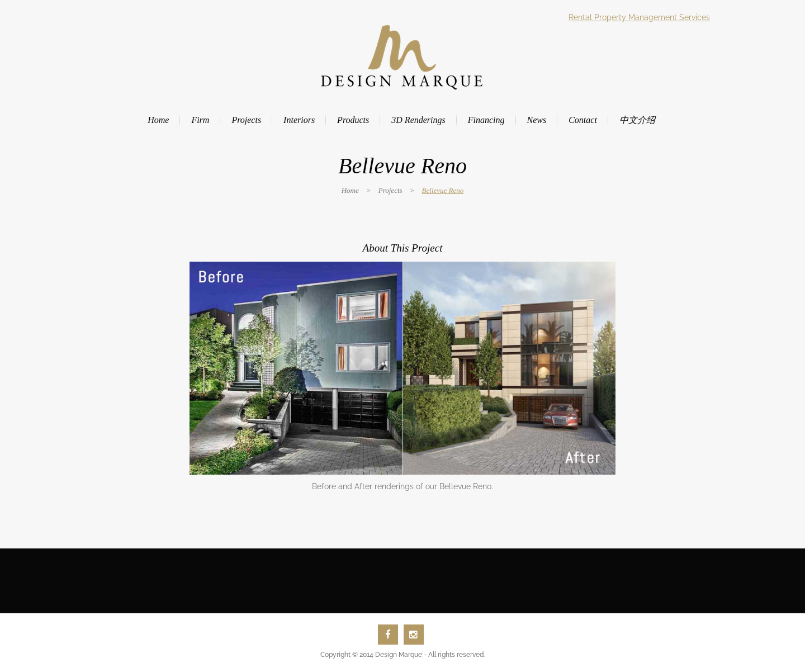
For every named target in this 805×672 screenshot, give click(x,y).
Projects (390, 190)
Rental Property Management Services (639, 17)
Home (350, 190)
